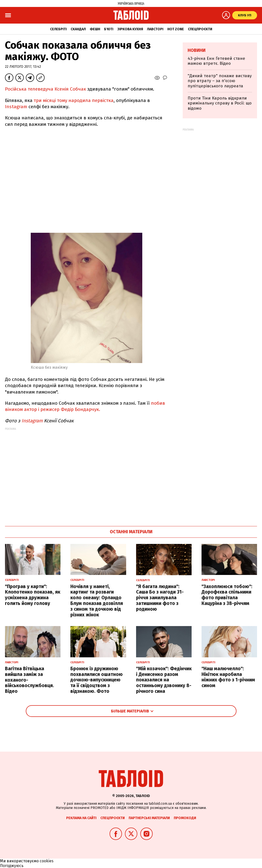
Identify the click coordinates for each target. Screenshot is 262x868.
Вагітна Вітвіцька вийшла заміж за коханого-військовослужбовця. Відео (29, 680)
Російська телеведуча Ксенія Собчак (46, 89)
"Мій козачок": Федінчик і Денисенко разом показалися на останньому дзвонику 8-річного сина (164, 680)
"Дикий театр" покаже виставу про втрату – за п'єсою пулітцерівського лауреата (220, 81)
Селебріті (58, 29)
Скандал (78, 29)
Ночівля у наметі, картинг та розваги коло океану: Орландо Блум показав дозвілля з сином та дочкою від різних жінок (97, 601)
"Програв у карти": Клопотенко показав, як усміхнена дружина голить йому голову (33, 595)
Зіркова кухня (130, 29)
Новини (197, 50)
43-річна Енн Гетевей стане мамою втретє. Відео (216, 61)
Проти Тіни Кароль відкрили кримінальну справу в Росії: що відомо (220, 103)
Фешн (95, 29)
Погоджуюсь (12, 866)
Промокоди (185, 818)
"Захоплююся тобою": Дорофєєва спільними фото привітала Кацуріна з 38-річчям (227, 595)
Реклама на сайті (81, 818)
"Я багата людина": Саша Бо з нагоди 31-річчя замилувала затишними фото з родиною (160, 598)
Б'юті (109, 29)
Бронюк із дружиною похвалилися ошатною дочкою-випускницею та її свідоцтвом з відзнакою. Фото (97, 680)
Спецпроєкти (200, 29)
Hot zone (176, 29)
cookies (47, 861)
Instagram (16, 107)
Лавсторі (155, 29)
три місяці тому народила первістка (74, 100)
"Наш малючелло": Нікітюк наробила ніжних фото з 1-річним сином (228, 677)
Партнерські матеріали (149, 818)
